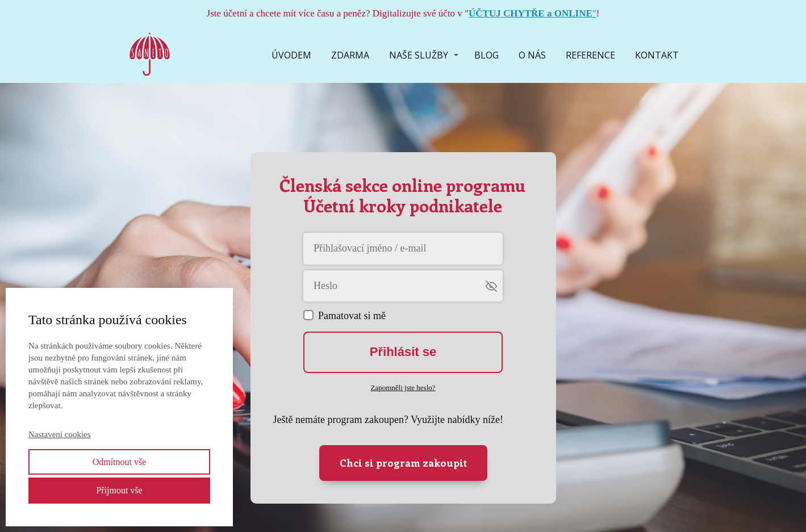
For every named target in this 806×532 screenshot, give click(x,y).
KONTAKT (657, 55)
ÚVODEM (291, 55)
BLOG (486, 55)
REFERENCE (590, 55)
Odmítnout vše (120, 462)
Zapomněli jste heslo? (403, 388)
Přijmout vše (119, 490)
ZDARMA (350, 55)
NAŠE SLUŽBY (419, 55)
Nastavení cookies (60, 434)
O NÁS (532, 55)
